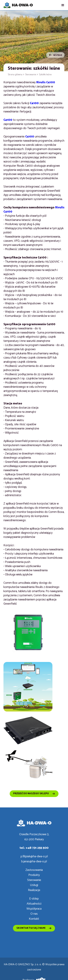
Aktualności (34, 904)
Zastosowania (34, 870)
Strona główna (15, 75)
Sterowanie (31, 75)
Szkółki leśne (45, 75)
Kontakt (34, 919)
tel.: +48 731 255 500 (34, 848)
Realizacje (34, 890)
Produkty (34, 875)
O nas (34, 914)
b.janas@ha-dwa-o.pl (34, 862)
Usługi (34, 885)
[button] (63, 5)
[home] (18, 5)
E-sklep (34, 899)
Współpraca (34, 909)
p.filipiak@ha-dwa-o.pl (34, 857)
